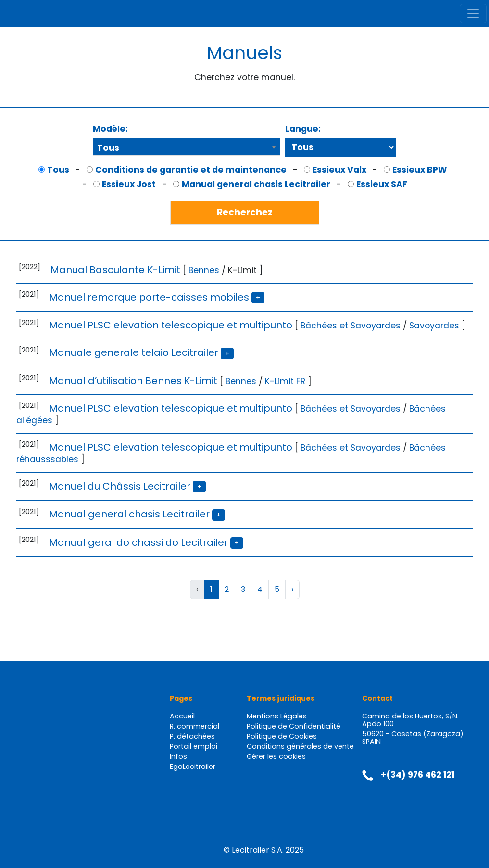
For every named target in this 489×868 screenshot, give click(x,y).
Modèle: (110, 129)
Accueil (182, 716)
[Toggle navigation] (473, 13)
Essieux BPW (420, 170)
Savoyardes (434, 326)
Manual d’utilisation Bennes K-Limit (133, 381)
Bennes (204, 270)
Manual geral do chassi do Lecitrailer (138, 542)
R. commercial (194, 726)
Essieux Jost (129, 184)
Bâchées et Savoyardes (351, 326)
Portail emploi (194, 746)
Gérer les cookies (276, 756)
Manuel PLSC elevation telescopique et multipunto (171, 325)
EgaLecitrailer (193, 767)
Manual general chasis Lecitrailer (256, 184)
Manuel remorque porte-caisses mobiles (149, 297)
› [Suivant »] (292, 589)
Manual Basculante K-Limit (115, 270)
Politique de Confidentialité (294, 726)
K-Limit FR (285, 381)
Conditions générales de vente (300, 746)
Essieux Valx (339, 170)
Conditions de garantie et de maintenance (191, 170)
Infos (178, 756)
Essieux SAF (382, 184)
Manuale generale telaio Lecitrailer (134, 352)
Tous (58, 170)
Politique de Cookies (282, 736)
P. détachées (192, 736)
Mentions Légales (277, 716)
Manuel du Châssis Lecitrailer (120, 486)
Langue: (303, 129)
